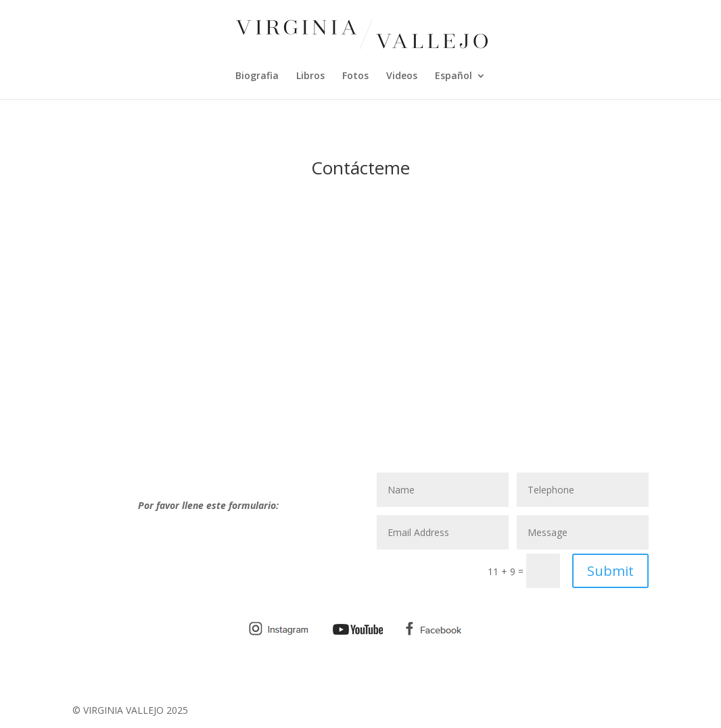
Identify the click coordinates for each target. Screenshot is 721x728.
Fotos (355, 76)
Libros (310, 76)
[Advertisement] (360, 356)
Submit (610, 571)
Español (453, 76)
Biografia (257, 76)
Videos (402, 76)
